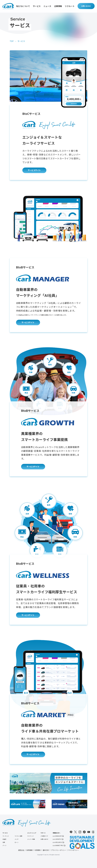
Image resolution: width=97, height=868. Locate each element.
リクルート (70, 6)
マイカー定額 (18, 836)
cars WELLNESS (57, 842)
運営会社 (21, 850)
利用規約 (38, 850)
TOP (12, 41)
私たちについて (23, 6)
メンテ (17, 839)
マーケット (6, 836)
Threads (93, 832)
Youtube (89, 832)
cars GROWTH (57, 839)
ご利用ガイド (44, 836)
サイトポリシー (74, 850)
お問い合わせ (86, 6)
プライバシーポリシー (59, 850)
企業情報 (58, 6)
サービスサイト (34, 170)
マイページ (30, 836)
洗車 (4, 842)
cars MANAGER (57, 836)
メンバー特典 (31, 839)
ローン (17, 842)
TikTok (84, 832)
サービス (37, 6)
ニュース (47, 6)
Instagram (80, 832)
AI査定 (4, 839)
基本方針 (46, 850)
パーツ (4, 845)
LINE (71, 832)
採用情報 (29, 850)
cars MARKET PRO (58, 845)
